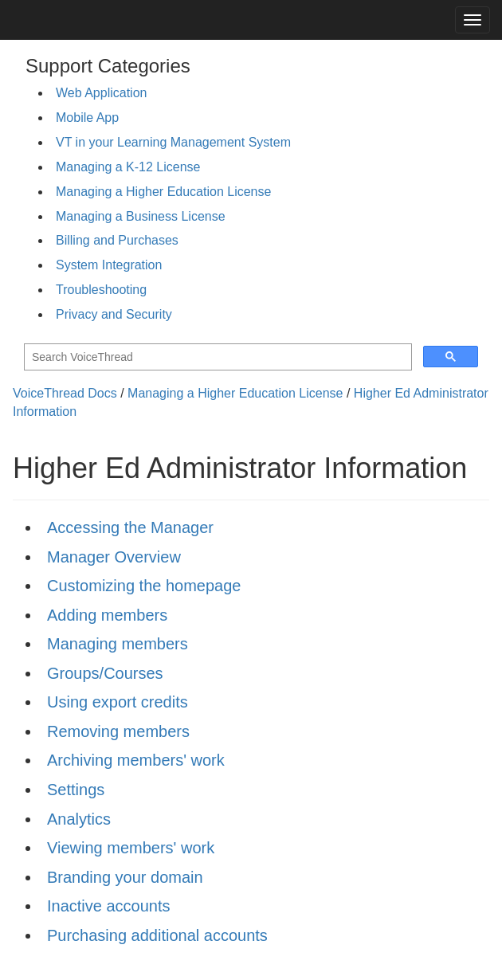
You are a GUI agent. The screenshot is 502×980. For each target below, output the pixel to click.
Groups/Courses (105, 673)
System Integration (109, 265)
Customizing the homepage (144, 586)
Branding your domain (125, 877)
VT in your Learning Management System (173, 142)
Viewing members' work (131, 848)
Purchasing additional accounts (157, 935)
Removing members (118, 731)
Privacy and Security (114, 314)
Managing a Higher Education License (163, 192)
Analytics (79, 819)
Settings (76, 790)
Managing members (118, 644)
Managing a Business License (141, 216)
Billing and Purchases (117, 240)
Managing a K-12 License (128, 167)
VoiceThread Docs (65, 393)
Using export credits (118, 702)
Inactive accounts (109, 906)
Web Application (101, 93)
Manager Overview (114, 557)
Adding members (107, 615)
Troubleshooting (101, 290)
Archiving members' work (136, 760)
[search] (216, 357)
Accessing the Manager (130, 527)
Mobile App (87, 118)
